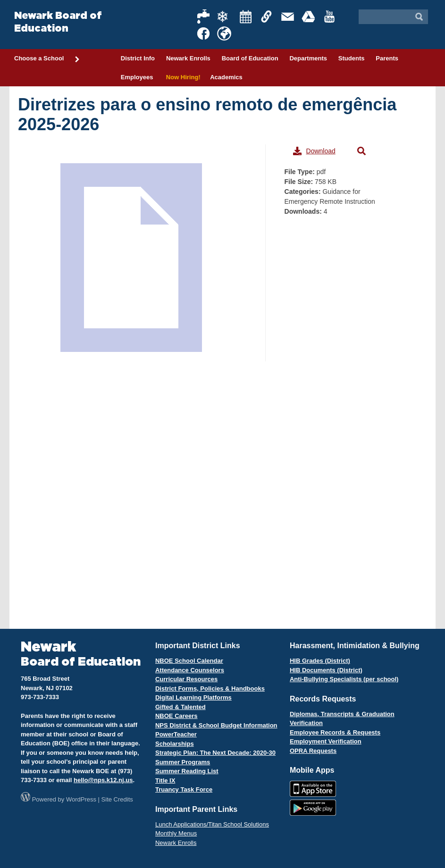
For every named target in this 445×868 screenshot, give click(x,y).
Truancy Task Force (184, 789)
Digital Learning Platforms (193, 697)
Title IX (165, 780)
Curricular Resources (186, 679)
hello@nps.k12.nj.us (103, 780)
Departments (308, 58)
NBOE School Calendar (189, 661)
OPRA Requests (313, 751)
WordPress (81, 799)
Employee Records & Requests (335, 732)
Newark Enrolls (188, 58)
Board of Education (250, 58)
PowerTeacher (176, 734)
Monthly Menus (176, 833)
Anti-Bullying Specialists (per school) (344, 679)
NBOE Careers (176, 716)
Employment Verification (326, 741)
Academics (226, 77)
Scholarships (175, 744)
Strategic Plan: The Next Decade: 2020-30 (215, 753)
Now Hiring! (181, 77)
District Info (138, 58)
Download (314, 151)
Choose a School (47, 59)
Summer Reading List (187, 771)
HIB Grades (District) (320, 661)
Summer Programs (183, 762)
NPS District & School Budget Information (216, 725)
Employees (137, 77)
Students (352, 58)
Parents (387, 58)
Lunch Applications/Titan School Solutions (212, 824)
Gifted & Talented (181, 707)
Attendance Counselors (190, 670)
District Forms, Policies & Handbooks (210, 689)
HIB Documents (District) (326, 670)
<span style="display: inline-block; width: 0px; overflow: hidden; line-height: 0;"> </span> (141, 357)
